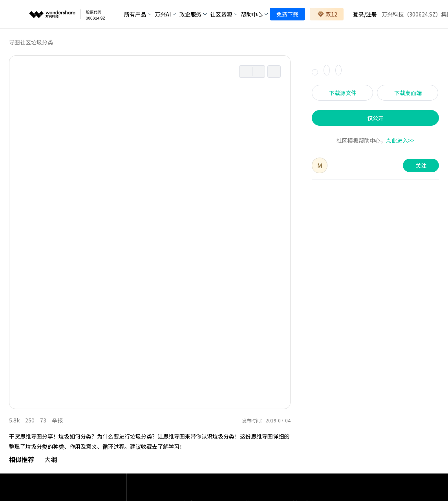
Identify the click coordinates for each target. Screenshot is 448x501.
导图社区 (20, 42)
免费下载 (287, 14)
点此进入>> (400, 140)
